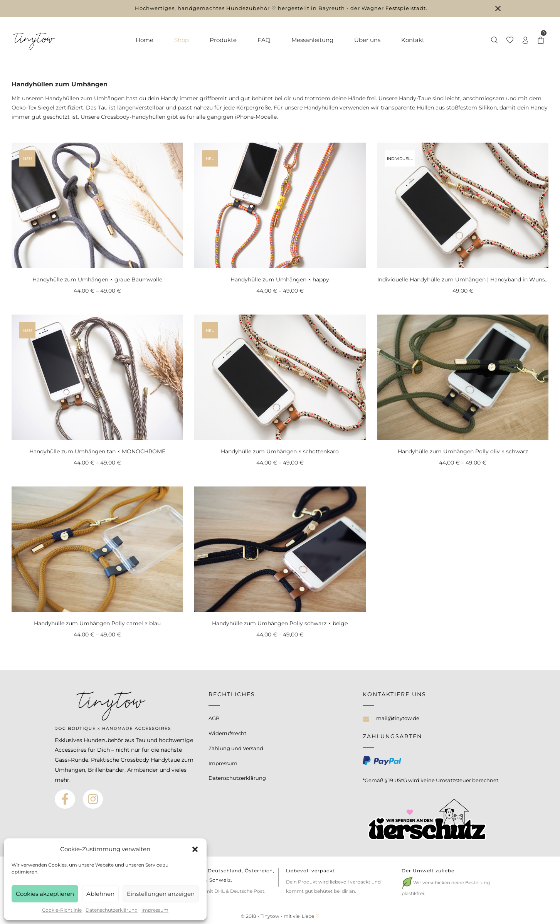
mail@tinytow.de (398, 718)
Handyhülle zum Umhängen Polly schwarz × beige (280, 623)
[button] (195, 849)
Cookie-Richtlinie (62, 910)
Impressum (155, 910)
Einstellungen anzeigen (161, 894)
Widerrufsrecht (227, 733)
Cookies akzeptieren (45, 894)
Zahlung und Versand (236, 748)
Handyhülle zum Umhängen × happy (280, 279)
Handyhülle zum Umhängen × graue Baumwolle (97, 279)
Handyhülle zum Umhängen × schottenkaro (280, 451)
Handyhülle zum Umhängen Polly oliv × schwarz (463, 451)
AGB (214, 718)
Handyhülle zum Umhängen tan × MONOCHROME (97, 451)
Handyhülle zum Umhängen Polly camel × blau (97, 623)
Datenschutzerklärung (112, 910)
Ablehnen (100, 894)
